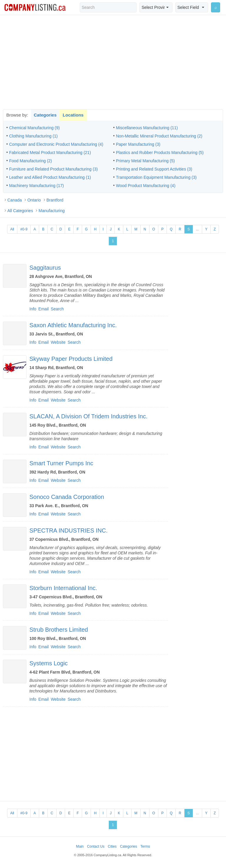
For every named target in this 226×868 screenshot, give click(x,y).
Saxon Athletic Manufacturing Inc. (73, 325)
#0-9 (24, 229)
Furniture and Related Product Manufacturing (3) (53, 169)
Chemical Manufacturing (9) (34, 128)
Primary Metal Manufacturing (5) (145, 161)
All (12, 229)
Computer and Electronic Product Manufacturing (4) (56, 144)
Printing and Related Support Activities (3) (154, 169)
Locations (73, 115)
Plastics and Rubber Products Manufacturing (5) (160, 153)
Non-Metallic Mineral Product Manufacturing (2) (159, 136)
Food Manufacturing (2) (31, 161)
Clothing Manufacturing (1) (33, 136)
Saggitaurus (45, 268)
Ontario (34, 200)
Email (43, 309)
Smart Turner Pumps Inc (61, 463)
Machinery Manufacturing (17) (36, 186)
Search (57, 309)
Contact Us (96, 846)
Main (80, 846)
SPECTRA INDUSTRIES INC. (69, 530)
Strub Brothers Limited (59, 630)
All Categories (20, 211)
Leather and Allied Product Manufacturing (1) (50, 177)
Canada (15, 200)
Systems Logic (49, 663)
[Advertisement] (113, 62)
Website (58, 342)
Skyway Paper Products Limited (71, 359)
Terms (145, 846)
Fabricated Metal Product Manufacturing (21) (50, 153)
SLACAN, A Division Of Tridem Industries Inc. (88, 416)
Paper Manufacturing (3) (138, 144)
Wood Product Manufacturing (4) (146, 186)
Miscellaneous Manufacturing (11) (147, 128)
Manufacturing (52, 211)
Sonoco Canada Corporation (67, 497)
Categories (45, 115)
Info (33, 309)
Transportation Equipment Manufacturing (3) (156, 177)
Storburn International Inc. (63, 588)
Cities (112, 846)
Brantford (55, 200)
